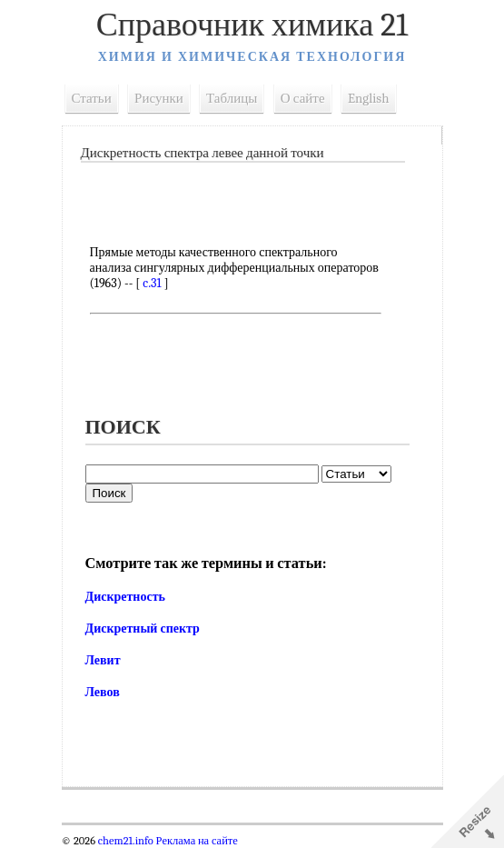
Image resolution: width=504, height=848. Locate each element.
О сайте (303, 98)
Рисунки (159, 98)
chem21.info (126, 841)
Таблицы (232, 98)
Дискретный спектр (143, 629)
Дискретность (125, 597)
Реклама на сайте (196, 841)
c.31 (152, 283)
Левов (103, 692)
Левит (103, 660)
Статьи (92, 98)
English (369, 98)
